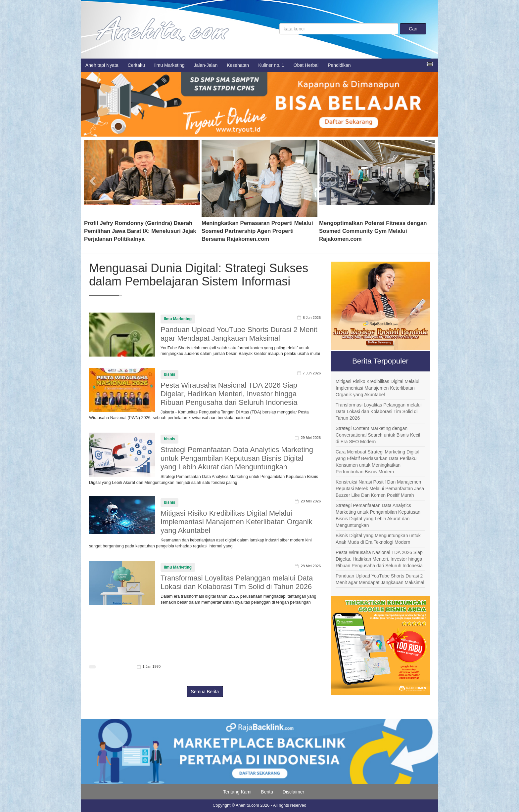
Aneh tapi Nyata (102, 65)
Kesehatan (238, 65)
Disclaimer (293, 792)
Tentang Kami (237, 792)
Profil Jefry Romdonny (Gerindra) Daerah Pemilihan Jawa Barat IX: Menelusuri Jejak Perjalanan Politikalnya (140, 231)
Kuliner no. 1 (271, 65)
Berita (267, 792)
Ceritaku (136, 65)
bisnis (169, 374)
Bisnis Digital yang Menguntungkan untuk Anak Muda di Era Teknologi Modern (378, 539)
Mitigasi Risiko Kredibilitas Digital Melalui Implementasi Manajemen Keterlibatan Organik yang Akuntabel (236, 522)
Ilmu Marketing (169, 65)
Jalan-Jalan (206, 65)
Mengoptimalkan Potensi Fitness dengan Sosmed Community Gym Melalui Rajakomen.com (373, 231)
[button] (93, 179)
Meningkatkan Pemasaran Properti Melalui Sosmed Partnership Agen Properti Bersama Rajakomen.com (257, 231)
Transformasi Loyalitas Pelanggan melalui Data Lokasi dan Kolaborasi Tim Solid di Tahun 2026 (237, 582)
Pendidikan (339, 65)
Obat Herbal (306, 65)
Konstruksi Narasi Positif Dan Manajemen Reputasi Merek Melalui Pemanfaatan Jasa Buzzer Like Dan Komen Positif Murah (380, 489)
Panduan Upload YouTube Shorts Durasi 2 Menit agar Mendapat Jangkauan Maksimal (239, 334)
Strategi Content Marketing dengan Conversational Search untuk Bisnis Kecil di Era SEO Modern (378, 435)
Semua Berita (205, 692)
